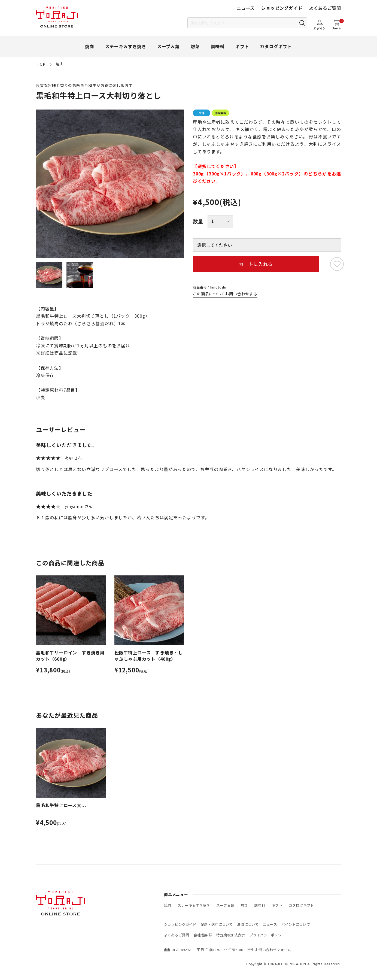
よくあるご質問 (325, 8)
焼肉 (90, 46)
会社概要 (201, 935)
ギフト (242, 46)
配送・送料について (217, 924)
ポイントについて (296, 924)
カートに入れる (256, 264)
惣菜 (195, 46)
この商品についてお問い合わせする (225, 294)
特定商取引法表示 (231, 935)
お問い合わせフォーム (273, 950)
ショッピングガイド (282, 8)
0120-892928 (182, 950)
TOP (41, 64)
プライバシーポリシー (267, 935)
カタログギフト (276, 46)
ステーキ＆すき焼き (126, 46)
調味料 (218, 46)
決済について (248, 924)
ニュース (246, 8)
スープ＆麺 (168, 46)
